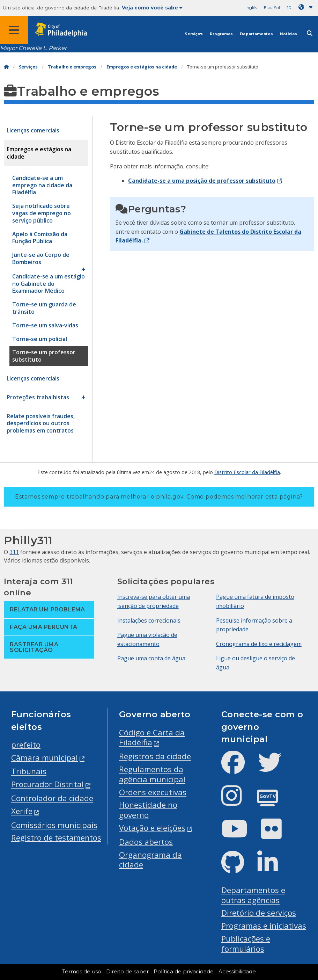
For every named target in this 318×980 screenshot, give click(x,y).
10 (289, 8)
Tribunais (29, 771)
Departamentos (256, 34)
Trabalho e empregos (72, 67)
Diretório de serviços (259, 913)
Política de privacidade (184, 972)
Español (272, 8)
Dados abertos (146, 842)
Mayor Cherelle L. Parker (33, 48)
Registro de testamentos (56, 838)
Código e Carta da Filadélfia (152, 738)
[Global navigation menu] (14, 30)
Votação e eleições (152, 828)
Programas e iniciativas (264, 926)
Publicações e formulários (246, 944)
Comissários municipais (54, 825)
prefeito (26, 745)
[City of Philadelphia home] (65, 30)
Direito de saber (127, 972)
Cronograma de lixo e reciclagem (259, 644)
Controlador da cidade (52, 798)
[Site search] (310, 33)
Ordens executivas (153, 792)
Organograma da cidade (150, 860)
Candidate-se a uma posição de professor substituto (202, 181)
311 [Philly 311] (14, 552)
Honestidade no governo (148, 810)
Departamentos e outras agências (253, 895)
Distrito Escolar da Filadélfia (247, 472)
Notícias (289, 34)
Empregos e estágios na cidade (142, 67)
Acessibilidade (237, 972)
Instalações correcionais (149, 620)
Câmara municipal (45, 758)
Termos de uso (82, 972)
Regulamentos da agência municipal (152, 774)
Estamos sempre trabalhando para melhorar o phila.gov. (159, 497)
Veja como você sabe (152, 8)
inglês (251, 8)
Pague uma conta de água (151, 658)
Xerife (22, 811)
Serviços (194, 34)
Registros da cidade (155, 756)
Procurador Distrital (47, 784)
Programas (221, 34)
